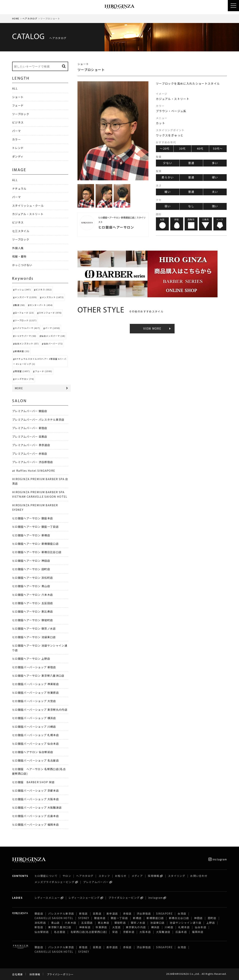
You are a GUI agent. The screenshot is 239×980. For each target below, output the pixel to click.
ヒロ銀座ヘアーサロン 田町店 (31, 569)
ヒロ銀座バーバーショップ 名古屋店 (35, 760)
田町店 (212, 918)
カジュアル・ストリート (28, 214)
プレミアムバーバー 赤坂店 (30, 453)
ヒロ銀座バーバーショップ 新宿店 (34, 667)
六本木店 (70, 923)
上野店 (211, 923)
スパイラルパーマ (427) (27, 328)
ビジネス (18, 122)
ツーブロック (21, 114)
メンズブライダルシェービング (55, 882)
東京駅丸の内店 (136, 927)
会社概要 (17, 974)
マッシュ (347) (23, 289)
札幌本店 (184, 927)
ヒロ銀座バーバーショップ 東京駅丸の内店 (40, 709)
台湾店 (182, 913)
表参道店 (112, 913)
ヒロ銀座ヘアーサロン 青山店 (31, 586)
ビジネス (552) (44, 289)
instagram (218, 859)
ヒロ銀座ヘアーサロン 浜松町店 (32, 578)
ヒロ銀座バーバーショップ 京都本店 (35, 790)
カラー (16, 139)
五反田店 (87, 923)
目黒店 (97, 913)
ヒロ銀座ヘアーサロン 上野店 (31, 658)
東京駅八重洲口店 (61, 927)
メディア (137, 876)
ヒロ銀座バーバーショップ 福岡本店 (35, 824)
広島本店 (181, 932)
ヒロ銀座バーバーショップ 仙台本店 (35, 744)
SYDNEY (84, 918)
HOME (16, 18)
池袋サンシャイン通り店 (186, 923)
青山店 (55, 923)
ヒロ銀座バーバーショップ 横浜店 (34, 718)
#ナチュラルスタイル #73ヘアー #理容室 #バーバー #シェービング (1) (40, 361)
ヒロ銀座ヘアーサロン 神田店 (31, 561)
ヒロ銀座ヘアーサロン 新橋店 (31, 535)
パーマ (16, 131)
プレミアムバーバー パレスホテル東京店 (38, 419)
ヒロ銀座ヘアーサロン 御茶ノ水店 (34, 628)
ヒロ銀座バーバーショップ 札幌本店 (35, 735)
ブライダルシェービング (124, 898)
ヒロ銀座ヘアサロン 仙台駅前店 (33, 752)
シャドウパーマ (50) (25, 336)
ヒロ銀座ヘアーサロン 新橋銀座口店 (35, 544)
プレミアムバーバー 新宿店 (30, 428)
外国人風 (18, 248)
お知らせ (121, 876)
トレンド (18, 148)
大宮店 (117, 927)
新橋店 (137, 918)
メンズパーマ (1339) (26, 297)
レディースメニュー (47, 898)
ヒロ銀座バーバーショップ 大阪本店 (35, 799)
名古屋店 (60, 932)
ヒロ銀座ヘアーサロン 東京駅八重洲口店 (40, 675)
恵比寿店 (104, 923)
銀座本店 (100, 918)
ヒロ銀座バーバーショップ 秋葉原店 (35, 692)
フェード (18, 105)
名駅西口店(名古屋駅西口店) (89, 932)
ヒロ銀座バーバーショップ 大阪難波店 (37, 807)
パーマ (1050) (53, 328)
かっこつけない (22, 265)
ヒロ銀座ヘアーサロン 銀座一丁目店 (35, 527)
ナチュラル (19, 188)
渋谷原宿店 (144, 913)
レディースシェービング (84, 898)
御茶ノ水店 (138, 923)
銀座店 (39, 913)
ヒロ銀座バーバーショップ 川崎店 (34, 726)
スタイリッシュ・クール (28, 205)
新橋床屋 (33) (22, 351)
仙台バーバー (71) (53, 343)
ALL (15, 88)
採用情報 (154, 876)
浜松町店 (40, 923)
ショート (18, 97)
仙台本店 (201, 927)
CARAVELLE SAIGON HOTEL (54, 918)
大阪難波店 (163, 932)
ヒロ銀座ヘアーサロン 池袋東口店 (34, 637)
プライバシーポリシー (60, 974)
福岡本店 (198, 932)
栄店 (115, 932)
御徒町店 (120, 923)
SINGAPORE (164, 913)
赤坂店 (127, 913)
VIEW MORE (152, 328)
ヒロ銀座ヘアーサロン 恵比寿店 (32, 611)
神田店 (198, 918)
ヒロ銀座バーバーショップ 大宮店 (34, 701)
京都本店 (129, 932)
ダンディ (18, 156)
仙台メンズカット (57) (27, 343)
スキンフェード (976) (50, 313)
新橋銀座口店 (155, 918)
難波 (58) (20, 305)
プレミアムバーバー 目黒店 (30, 436)
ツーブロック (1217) (26, 320)
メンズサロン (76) (24, 379)
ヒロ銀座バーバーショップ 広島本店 (35, 816)
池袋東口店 (157, 923)
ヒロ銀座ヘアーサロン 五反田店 (32, 603)
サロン (67, 876)
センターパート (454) (41, 305)
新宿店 (83, 913)
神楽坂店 (85, 927)
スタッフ (104, 876)
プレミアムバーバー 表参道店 (31, 445)
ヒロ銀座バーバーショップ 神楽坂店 (35, 684)
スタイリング (177, 876)
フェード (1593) (44, 371)
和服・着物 (19, 256)
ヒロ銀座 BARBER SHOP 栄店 (33, 782)
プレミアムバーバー (96, 882)
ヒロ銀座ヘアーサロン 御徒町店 (32, 620)
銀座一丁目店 (119, 918)
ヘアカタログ (30, 18)
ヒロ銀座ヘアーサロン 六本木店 (32, 595)
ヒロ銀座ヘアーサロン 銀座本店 (32, 518)
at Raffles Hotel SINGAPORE (34, 470)
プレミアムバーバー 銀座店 (30, 411)
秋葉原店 (101, 927)
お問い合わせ (199, 876)
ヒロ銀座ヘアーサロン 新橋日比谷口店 (37, 552)
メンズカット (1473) (53, 297)
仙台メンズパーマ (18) (53, 336)
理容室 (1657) (22, 371)
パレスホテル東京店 (61, 913)
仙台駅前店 (42, 932)
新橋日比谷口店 (179, 918)
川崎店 (169, 927)
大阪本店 (145, 932)
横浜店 (155, 927)
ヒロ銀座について (46, 876)
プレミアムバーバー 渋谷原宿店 (32, 462)
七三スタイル (21, 231)
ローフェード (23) (24, 313)
